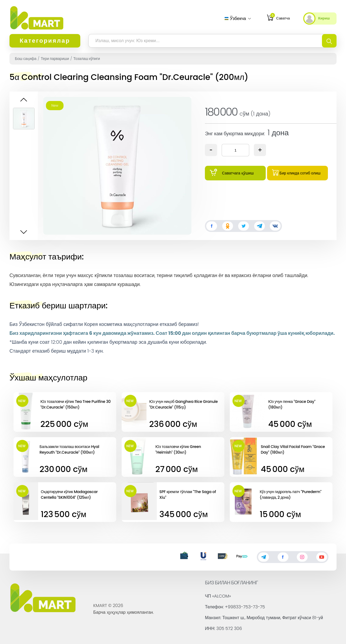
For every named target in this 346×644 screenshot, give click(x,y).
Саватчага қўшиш (232, 172)
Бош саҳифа (26, 59)
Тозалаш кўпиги (86, 59)
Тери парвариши (55, 59)
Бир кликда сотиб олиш (296, 172)
